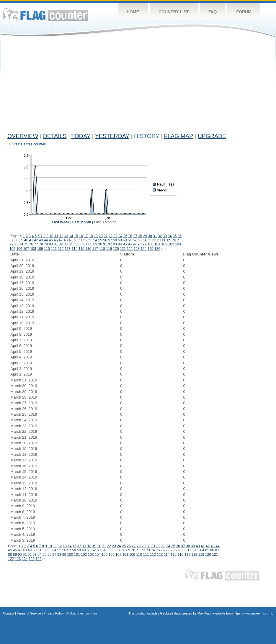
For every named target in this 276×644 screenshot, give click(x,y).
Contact (9, 613)
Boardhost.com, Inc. (84, 613)
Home (133, 12)
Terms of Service (29, 613)
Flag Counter (45, 15)
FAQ (213, 12)
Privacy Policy (54, 613)
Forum (244, 12)
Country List (174, 12)
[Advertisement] (138, 86)
